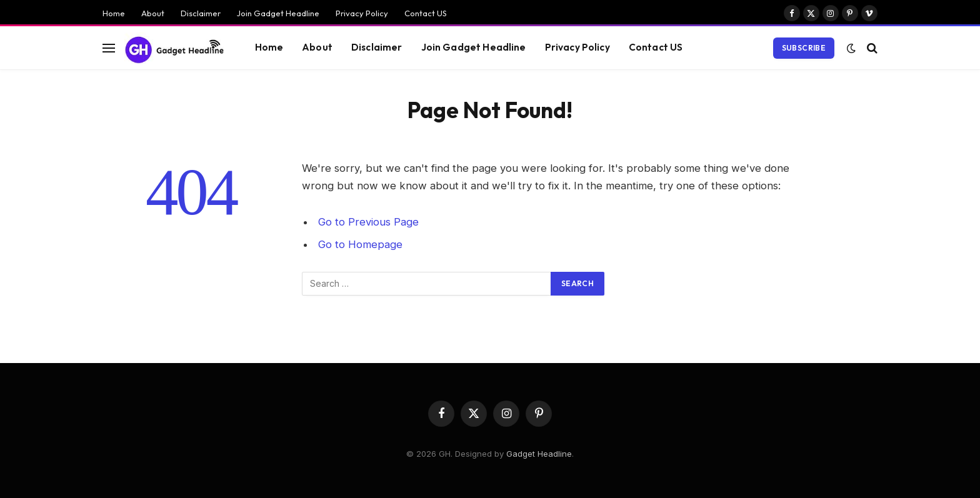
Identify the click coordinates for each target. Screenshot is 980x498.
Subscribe (804, 48)
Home (114, 13)
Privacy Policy (362, 13)
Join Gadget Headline (278, 13)
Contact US (426, 13)
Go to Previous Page (368, 222)
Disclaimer (201, 13)
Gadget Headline (539, 454)
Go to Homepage (360, 244)
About (153, 13)
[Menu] (109, 48)
